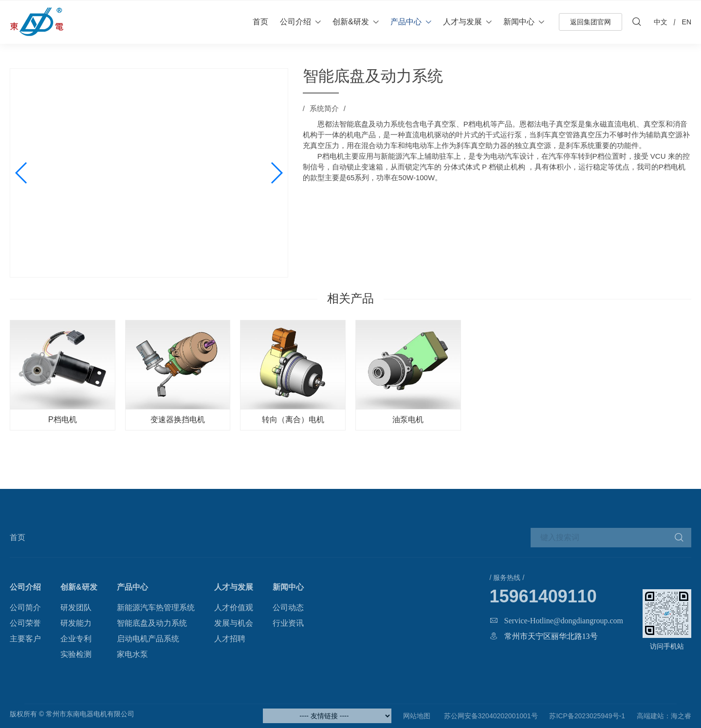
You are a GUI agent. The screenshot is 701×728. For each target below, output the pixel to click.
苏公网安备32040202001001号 (490, 716)
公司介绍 (295, 22)
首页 (260, 22)
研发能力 (76, 623)
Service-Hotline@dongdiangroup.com (564, 620)
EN (687, 22)
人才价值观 (234, 607)
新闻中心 (519, 22)
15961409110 (543, 597)
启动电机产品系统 (148, 639)
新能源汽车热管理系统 (156, 607)
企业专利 (76, 639)
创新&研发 (351, 22)
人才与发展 (462, 22)
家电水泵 (132, 654)
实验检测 (76, 654)
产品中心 (406, 22)
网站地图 (417, 716)
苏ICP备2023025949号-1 (587, 716)
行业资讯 (288, 623)
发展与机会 (234, 623)
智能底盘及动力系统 (152, 623)
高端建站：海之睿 (664, 716)
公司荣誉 (25, 623)
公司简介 (25, 607)
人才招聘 (230, 639)
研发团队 (76, 607)
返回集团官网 (590, 22)
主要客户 (25, 639)
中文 (661, 22)
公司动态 (288, 607)
